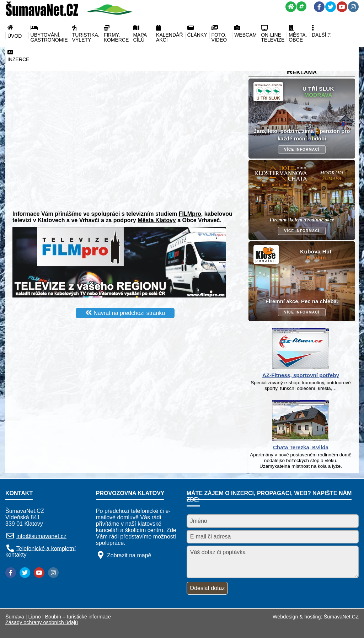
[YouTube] (342, 7)
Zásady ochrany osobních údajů (42, 622)
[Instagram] (353, 7)
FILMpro (190, 214)
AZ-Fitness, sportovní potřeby (301, 375)
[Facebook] (319, 7)
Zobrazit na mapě (129, 555)
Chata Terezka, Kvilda (301, 447)
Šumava (15, 617)
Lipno (35, 617)
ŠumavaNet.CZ (341, 617)
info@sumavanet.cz (41, 536)
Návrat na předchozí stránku (129, 313)
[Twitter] (331, 7)
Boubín (53, 617)
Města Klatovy (157, 220)
